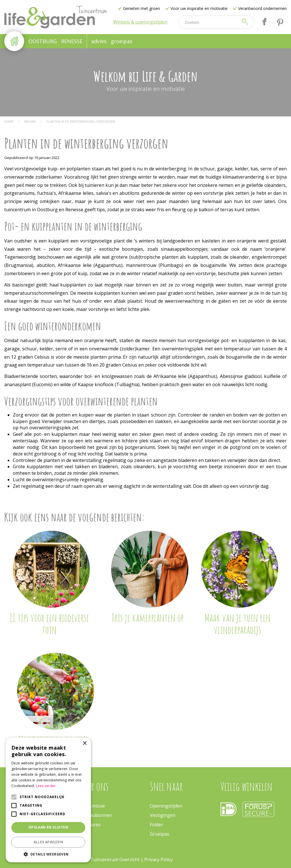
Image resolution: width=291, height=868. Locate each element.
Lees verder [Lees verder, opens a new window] (46, 786)
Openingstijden (166, 806)
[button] (48, 854)
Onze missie (92, 806)
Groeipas (159, 834)
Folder (156, 825)
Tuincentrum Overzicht (115, 859)
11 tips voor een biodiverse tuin (49, 624)
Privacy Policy (159, 859)
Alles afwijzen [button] (48, 842)
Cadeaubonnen (96, 815)
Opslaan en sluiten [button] (48, 827)
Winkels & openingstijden (140, 22)
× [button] (85, 743)
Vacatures (90, 825)
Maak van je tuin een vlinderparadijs (238, 624)
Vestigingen (163, 815)
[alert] (48, 800)
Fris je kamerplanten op (147, 618)
